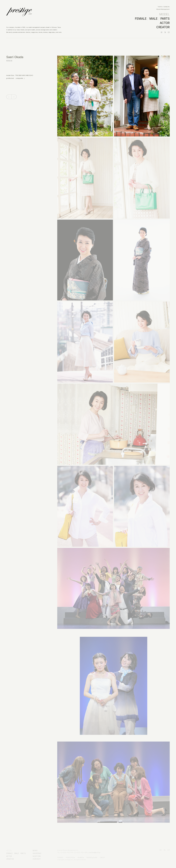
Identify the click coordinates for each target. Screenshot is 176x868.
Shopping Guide (92, 857)
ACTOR (165, 23)
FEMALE (141, 19)
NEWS (35, 851)
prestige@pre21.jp (95, 852)
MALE (153, 19)
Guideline (81, 857)
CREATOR (163, 27)
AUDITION (37, 856)
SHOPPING (37, 853)
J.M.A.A (102, 857)
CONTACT (37, 859)
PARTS (165, 19)
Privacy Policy (70, 857)
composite (19, 78)
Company (60, 857)
